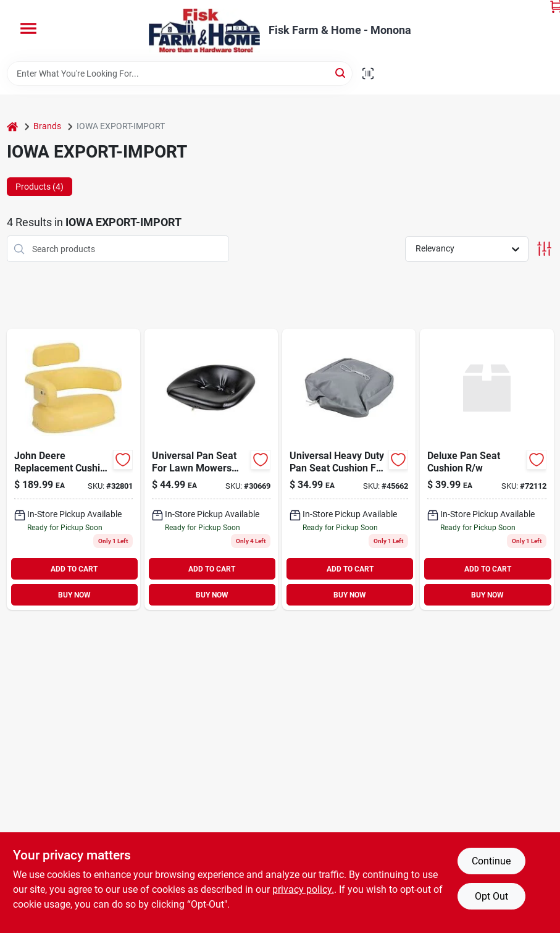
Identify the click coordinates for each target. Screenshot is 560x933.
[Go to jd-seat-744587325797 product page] (73, 469)
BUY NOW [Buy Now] (74, 595)
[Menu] (28, 28)
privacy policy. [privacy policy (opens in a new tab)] (303, 889)
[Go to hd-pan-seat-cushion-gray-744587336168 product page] (349, 469)
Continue (491, 861)
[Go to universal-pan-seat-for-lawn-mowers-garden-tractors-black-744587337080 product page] (211, 469)
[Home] (12, 126)
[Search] (341, 73)
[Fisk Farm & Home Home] (204, 31)
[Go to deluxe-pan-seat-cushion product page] (487, 469)
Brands (47, 126)
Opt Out (491, 896)
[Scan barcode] (368, 74)
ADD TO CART (74, 569)
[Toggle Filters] (544, 249)
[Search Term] (180, 74)
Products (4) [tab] (40, 187)
